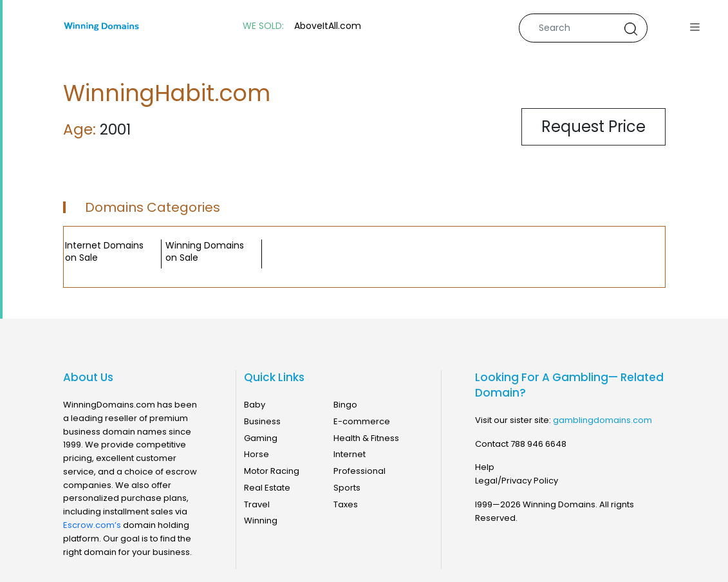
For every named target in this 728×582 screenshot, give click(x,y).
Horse (257, 454)
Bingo (345, 405)
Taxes (346, 504)
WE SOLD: (263, 26)
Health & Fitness (366, 438)
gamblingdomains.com (602, 420)
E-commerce (362, 421)
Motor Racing (272, 471)
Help (485, 467)
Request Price (593, 127)
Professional (359, 471)
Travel (257, 504)
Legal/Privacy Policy (517, 481)
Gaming (261, 438)
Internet (350, 454)
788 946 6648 (538, 444)
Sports (347, 488)
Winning (261, 521)
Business (262, 421)
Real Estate (267, 488)
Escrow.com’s (92, 525)
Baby (255, 405)
